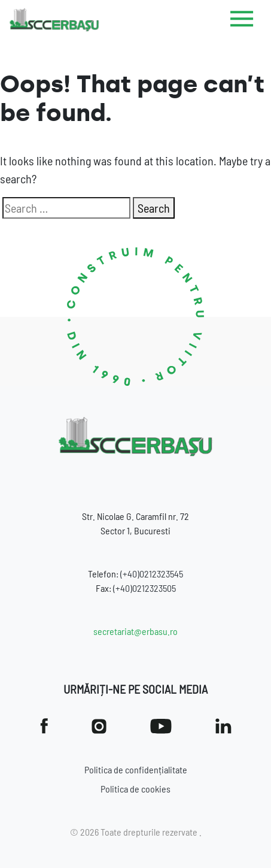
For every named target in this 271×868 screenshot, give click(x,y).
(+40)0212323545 (152, 574)
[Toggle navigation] (242, 21)
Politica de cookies (135, 789)
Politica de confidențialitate (136, 769)
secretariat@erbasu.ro (135, 631)
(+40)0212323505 (144, 588)
